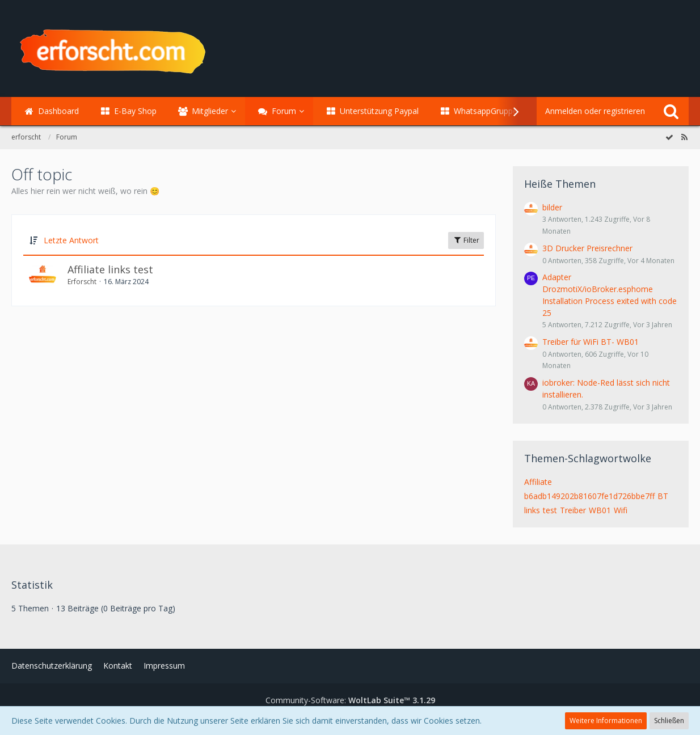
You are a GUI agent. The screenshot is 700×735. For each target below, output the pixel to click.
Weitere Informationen (606, 721)
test (550, 510)
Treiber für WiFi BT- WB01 (591, 342)
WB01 (600, 510)
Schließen (669, 721)
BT (663, 496)
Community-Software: (350, 700)
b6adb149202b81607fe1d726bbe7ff (589, 496)
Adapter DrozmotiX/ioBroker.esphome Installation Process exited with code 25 (610, 295)
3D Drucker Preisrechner (587, 248)
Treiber (573, 510)
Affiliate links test (110, 269)
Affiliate (538, 482)
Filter (466, 240)
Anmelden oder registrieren (595, 111)
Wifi (621, 510)
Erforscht (82, 282)
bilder (552, 207)
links (532, 510)
